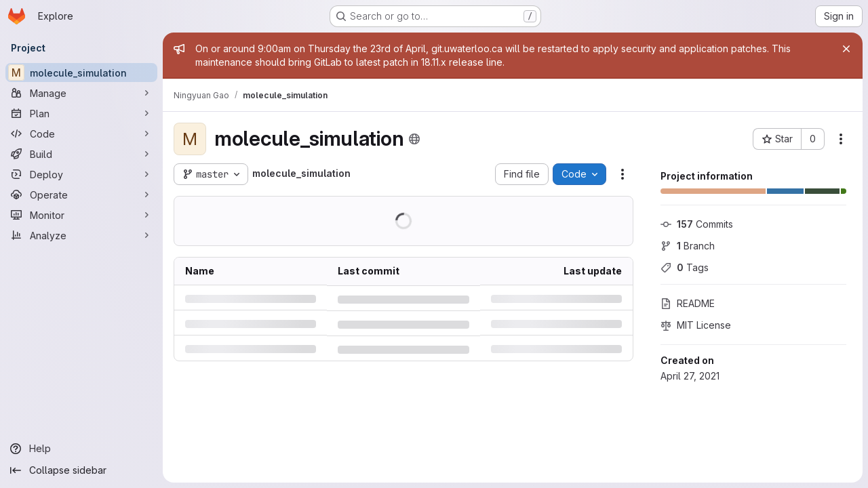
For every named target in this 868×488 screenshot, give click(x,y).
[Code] (81, 134)
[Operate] (81, 195)
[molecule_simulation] (81, 73)
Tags (685, 267)
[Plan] (81, 113)
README (688, 303)
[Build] (81, 154)
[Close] (846, 49)
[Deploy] (81, 174)
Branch (688, 246)
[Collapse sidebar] (81, 470)
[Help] (81, 449)
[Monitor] (81, 215)
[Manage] (81, 93)
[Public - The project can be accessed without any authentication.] (414, 139)
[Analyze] (81, 235)
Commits (697, 224)
